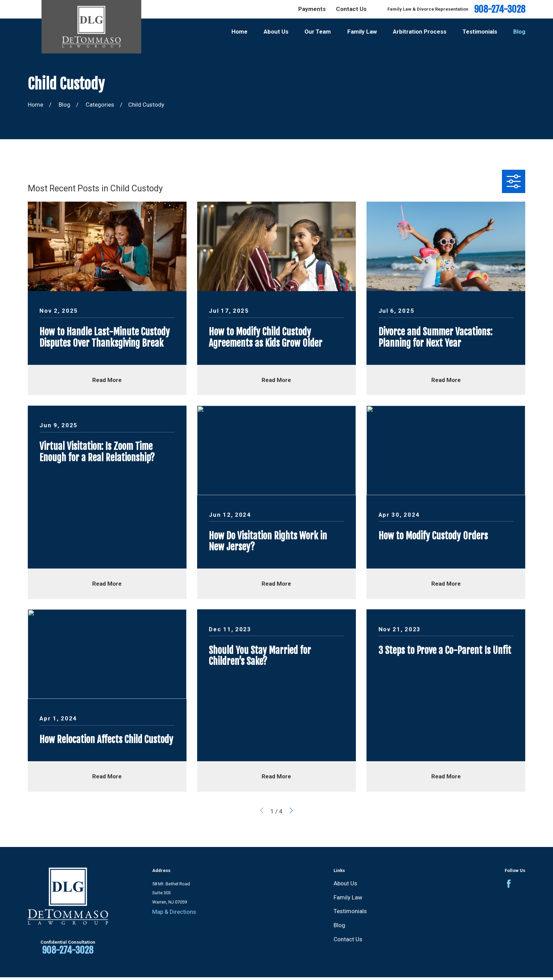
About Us (345, 883)
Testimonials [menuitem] (480, 32)
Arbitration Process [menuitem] (420, 32)
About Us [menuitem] (276, 32)
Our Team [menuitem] (318, 32)
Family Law (348, 897)
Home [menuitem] (239, 32)
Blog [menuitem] (519, 32)
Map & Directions (174, 912)
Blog (339, 925)
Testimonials (350, 911)
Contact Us (351, 9)
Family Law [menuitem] (362, 32)
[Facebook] (509, 884)
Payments (312, 9)
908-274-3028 (500, 9)
